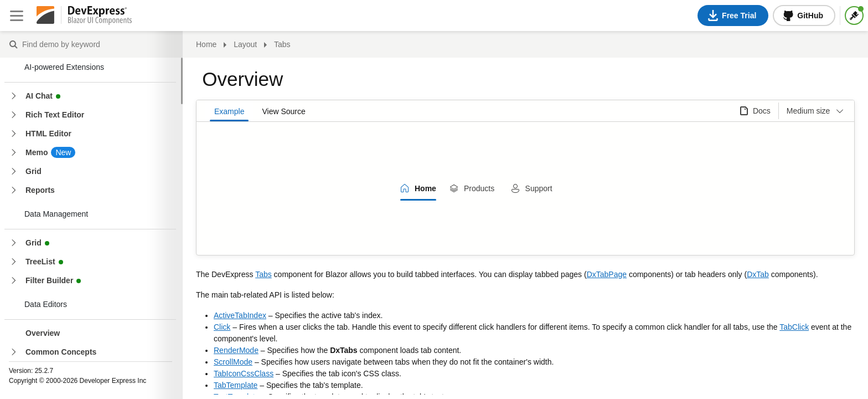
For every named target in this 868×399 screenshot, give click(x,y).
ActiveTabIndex (240, 315)
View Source (283, 111)
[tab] (418, 188)
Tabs (263, 274)
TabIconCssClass (244, 374)
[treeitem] (99, 333)
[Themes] (854, 16)
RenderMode (236, 350)
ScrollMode (233, 362)
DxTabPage (607, 274)
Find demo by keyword (13, 45)
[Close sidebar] (17, 16)
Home (206, 44)
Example (229, 111)
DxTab (758, 274)
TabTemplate (236, 385)
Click (222, 327)
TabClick (794, 327)
